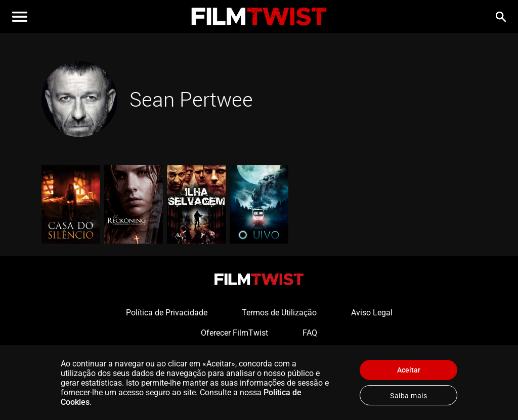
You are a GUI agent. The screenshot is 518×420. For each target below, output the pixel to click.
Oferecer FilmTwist (234, 333)
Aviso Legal (372, 313)
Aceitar (409, 370)
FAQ (310, 333)
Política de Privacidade (167, 313)
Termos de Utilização (279, 313)
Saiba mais (408, 396)
